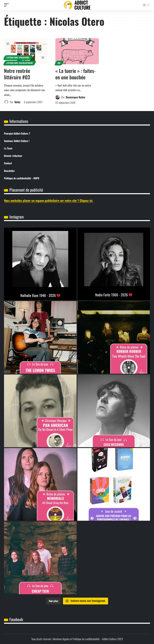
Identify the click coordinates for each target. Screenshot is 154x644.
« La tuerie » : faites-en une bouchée (75, 74)
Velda (17, 102)
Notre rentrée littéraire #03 (17, 74)
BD (59, 63)
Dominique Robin (75, 97)
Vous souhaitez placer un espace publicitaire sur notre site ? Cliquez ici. (49, 200)
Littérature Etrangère (18, 58)
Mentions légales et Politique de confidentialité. (76, 639)
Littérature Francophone (20, 63)
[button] (7, 5)
